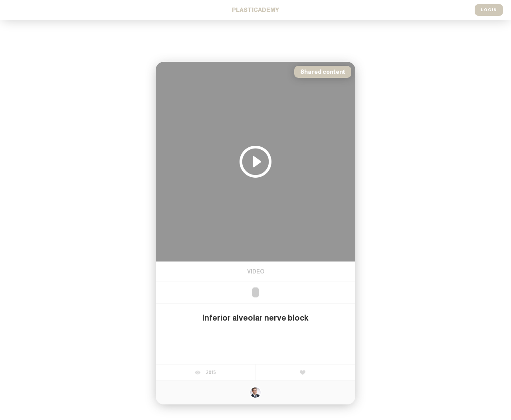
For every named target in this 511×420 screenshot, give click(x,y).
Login (489, 10)
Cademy (255, 10)
